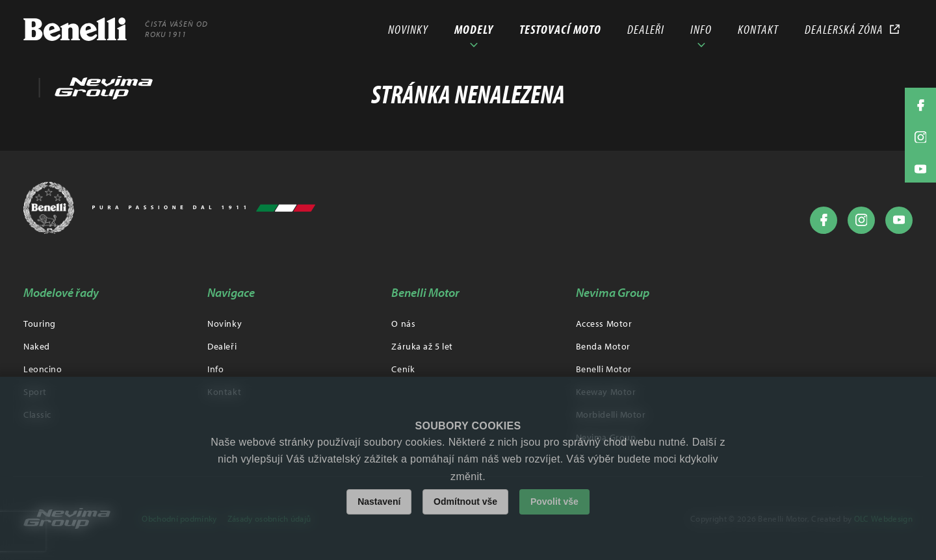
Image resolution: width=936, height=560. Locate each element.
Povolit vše (554, 502)
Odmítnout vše (465, 502)
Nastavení (379, 502)
